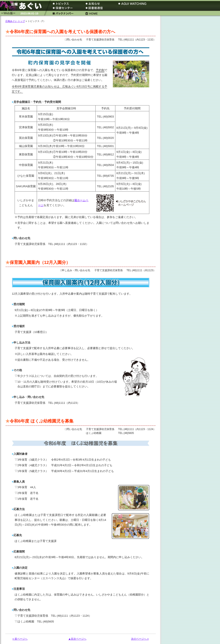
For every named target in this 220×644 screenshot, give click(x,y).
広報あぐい (23, 6)
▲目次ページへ (77, 639)
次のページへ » (140, 639)
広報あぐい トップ (15, 21)
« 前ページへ (20, 639)
